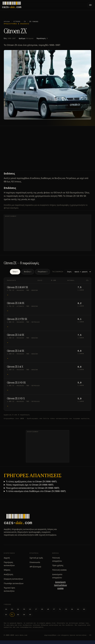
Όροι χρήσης (58, 565)
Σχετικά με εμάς (36, 558)
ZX (25, 21)
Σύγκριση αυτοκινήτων (13, 579)
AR (30, 615)
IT (36, 609)
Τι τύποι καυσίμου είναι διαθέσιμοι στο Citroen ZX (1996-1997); (36, 491)
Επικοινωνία (35, 562)
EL (12, 615)
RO (12, 609)
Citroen (17, 21)
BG (18, 615)
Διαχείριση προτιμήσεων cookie (60, 585)
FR (24, 609)
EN (6, 609)
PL (60, 609)
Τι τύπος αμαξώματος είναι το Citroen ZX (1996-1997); (31, 482)
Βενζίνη (28, 272)
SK (72, 609)
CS (66, 609)
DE (18, 609)
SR (42, 609)
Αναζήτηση (8, 574)
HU (78, 609)
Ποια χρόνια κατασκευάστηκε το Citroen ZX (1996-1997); (33, 488)
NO (84, 609)
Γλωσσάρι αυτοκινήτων (14, 583)
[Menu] (90, 5)
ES (30, 609)
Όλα (15, 272)
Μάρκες (7, 570)
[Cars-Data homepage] (12, 5)
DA (24, 615)
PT (54, 609)
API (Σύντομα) (35, 567)
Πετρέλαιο (43, 272)
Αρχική (7, 21)
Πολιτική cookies (59, 570)
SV (6, 615)
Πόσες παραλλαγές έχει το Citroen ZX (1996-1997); (30, 485)
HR (48, 609)
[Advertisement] (47, 151)
